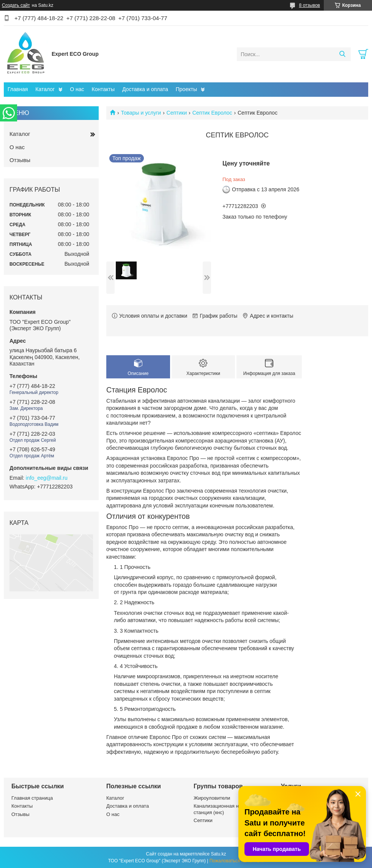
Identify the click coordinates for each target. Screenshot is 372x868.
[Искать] (342, 54)
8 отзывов (310, 5)
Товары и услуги (141, 113)
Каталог (45, 89)
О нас (77, 89)
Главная (18, 89)
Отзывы (20, 160)
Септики (177, 113)
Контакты (103, 89)
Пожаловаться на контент (237, 861)
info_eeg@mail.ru (47, 478)
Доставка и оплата (145, 89)
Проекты (186, 89)
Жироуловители (212, 798)
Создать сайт (16, 5)
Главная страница (32, 798)
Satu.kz (218, 854)
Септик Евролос (212, 113)
